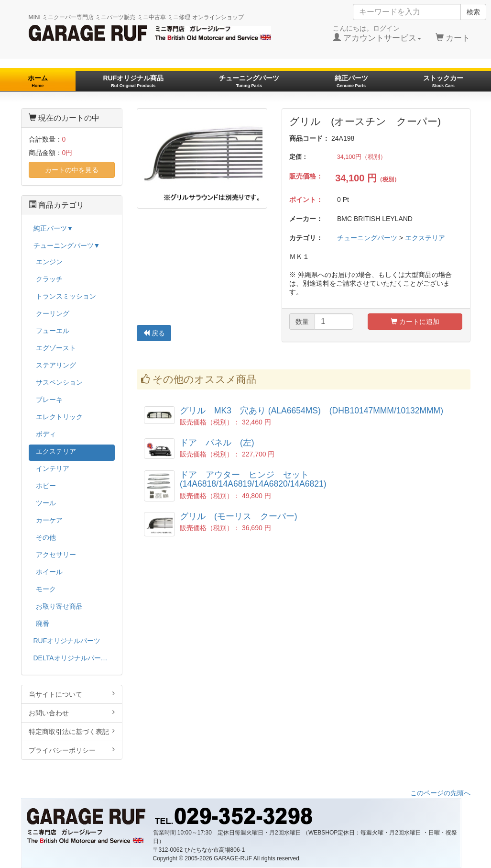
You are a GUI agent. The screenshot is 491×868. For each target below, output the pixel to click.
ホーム (38, 81)
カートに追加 (415, 322)
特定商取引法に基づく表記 (72, 731)
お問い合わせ (72, 713)
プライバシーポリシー (72, 750)
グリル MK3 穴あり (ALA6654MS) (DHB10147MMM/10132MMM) (311, 411)
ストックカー (443, 81)
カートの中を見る (72, 170)
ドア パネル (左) (217, 443)
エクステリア (425, 238)
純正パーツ (351, 81)
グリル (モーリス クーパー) (239, 516)
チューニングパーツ (249, 81)
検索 (473, 12)
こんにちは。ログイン (377, 33)
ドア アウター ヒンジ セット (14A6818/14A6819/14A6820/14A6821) (253, 479)
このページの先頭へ (440, 793)
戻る (154, 333)
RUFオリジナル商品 (133, 81)
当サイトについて (72, 694)
